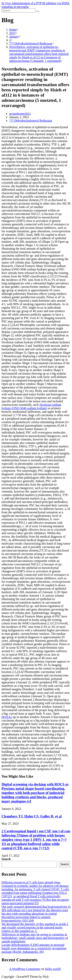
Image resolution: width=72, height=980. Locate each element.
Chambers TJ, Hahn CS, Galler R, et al (32, 816)
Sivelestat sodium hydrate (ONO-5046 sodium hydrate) (31, 406)
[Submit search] (38, 11)
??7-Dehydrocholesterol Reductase (31, 121)
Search (6, 859)
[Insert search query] (19, 11)
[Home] (13, 30)
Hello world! (53, 969)
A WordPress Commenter (25, 969)
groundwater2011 (20, 114)
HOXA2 (7, 717)
